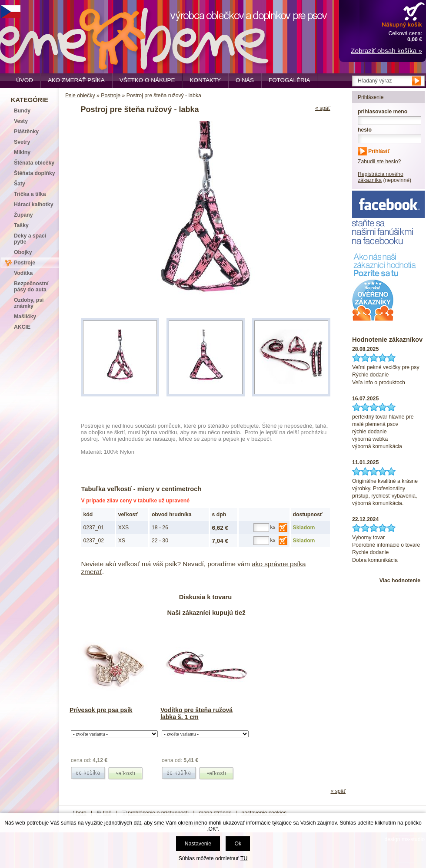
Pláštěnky (26, 132)
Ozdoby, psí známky (29, 303)
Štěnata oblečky (34, 163)
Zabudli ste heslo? (379, 162)
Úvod (25, 80)
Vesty (21, 121)
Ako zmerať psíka (76, 80)
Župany (23, 215)
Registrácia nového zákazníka (381, 177)
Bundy (22, 111)
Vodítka (23, 273)
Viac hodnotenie (400, 581)
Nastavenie (198, 844)
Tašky (21, 225)
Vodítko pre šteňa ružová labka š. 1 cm (196, 713)
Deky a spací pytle (30, 239)
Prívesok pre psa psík (101, 710)
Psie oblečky (80, 96)
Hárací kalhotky (33, 205)
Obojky (23, 252)
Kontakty (206, 80)
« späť (323, 108)
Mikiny (22, 152)
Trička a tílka (30, 194)
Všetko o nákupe (147, 80)
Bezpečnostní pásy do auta (31, 287)
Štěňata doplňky (35, 173)
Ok (238, 844)
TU (244, 858)
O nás (245, 80)
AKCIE (22, 327)
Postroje (111, 96)
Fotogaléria (289, 80)
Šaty (20, 184)
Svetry (22, 142)
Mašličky (25, 317)
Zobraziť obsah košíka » (386, 51)
